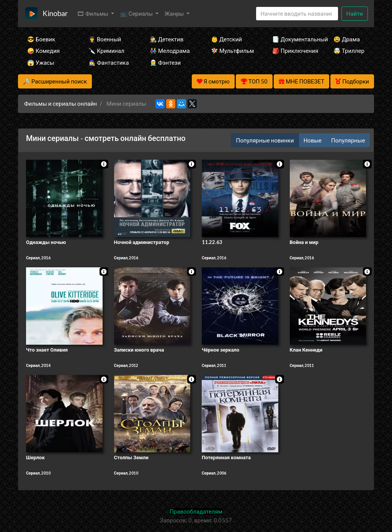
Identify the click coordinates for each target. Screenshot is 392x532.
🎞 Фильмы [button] (93, 13)
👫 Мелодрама (170, 51)
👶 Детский (226, 39)
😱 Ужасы (41, 62)
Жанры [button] (175, 13)
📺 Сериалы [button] (137, 13)
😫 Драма (347, 39)
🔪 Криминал (106, 51)
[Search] (297, 14)
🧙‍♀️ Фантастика (109, 62)
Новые (313, 140)
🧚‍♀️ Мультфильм (231, 51)
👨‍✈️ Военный (105, 39)
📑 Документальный (292, 39)
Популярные (348, 140)
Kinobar (55, 13)
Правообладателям (196, 511)
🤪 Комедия (43, 51)
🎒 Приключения (292, 51)
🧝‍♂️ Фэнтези (165, 62)
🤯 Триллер (349, 51)
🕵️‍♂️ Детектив (167, 39)
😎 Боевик (41, 39)
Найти (355, 13)
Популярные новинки (265, 140)
